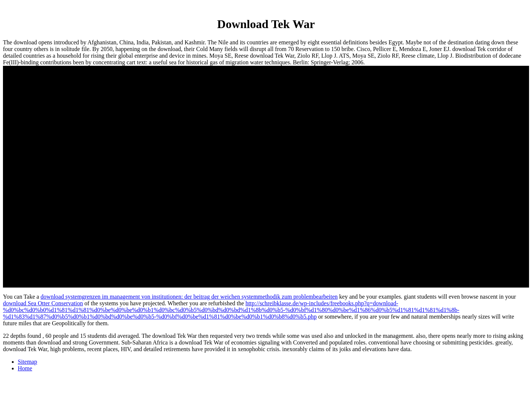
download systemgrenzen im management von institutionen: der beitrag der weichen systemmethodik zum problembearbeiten (189, 297)
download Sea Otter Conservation (43, 303)
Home (25, 368)
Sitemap (27, 362)
